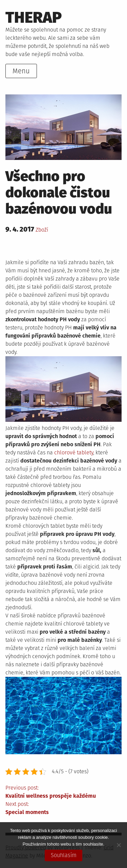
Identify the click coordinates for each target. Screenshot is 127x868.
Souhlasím (64, 855)
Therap (34, 17)
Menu (21, 71)
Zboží (42, 230)
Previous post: (63, 792)
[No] (119, 845)
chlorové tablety (74, 453)
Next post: (63, 809)
